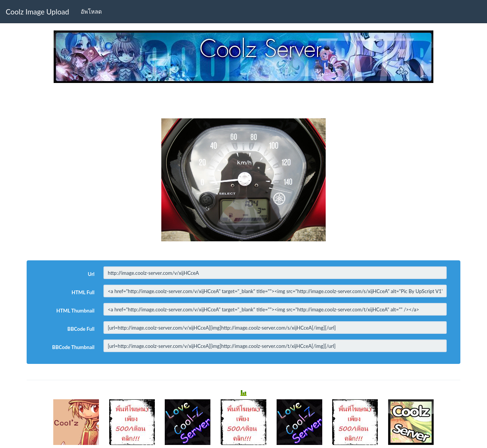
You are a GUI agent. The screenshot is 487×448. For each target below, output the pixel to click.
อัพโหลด (91, 11)
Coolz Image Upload (37, 12)
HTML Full (83, 292)
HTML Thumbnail (75, 311)
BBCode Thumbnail (73, 347)
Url (91, 274)
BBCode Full (81, 329)
